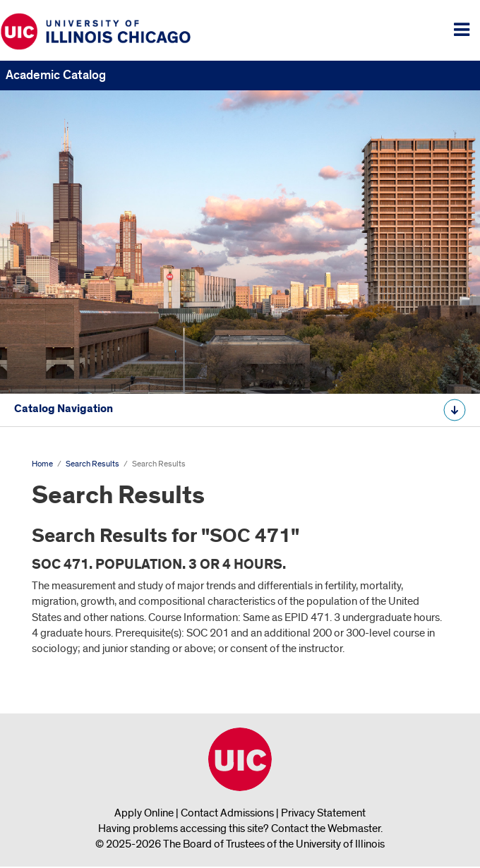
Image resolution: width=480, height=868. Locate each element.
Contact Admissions (227, 813)
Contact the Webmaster (326, 828)
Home (42, 464)
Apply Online (144, 813)
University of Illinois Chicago (240, 759)
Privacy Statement (323, 813)
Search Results (92, 464)
